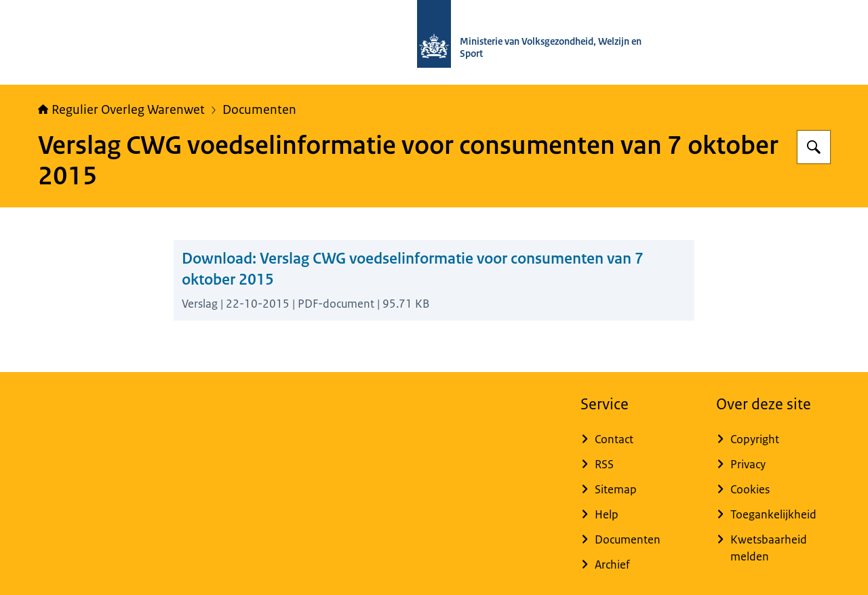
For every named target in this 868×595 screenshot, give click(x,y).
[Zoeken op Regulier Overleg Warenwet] (814, 147)
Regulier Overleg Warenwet (121, 110)
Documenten (259, 110)
